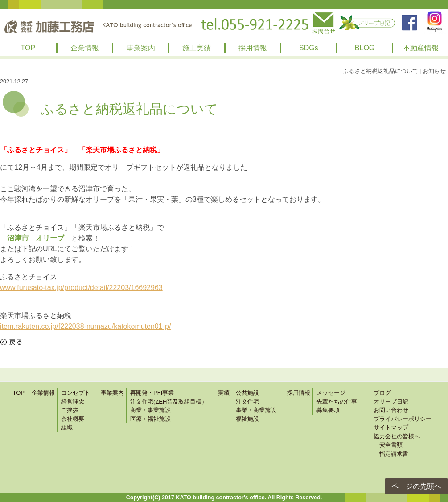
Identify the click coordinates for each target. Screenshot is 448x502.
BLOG (365, 48)
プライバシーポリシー (403, 419)
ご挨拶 (70, 410)
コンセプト (76, 393)
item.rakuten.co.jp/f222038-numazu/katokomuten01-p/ (85, 326)
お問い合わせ (391, 410)
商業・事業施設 (150, 410)
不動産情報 (421, 48)
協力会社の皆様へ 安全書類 (397, 441)
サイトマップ (391, 427)
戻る (11, 342)
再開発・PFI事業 (152, 393)
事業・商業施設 (256, 410)
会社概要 (73, 419)
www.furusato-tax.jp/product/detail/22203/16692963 (81, 288)
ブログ (382, 393)
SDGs (309, 48)
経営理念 (73, 402)
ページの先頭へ (416, 486)
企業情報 (85, 48)
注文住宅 (247, 402)
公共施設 (247, 393)
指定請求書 (391, 454)
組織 (67, 427)
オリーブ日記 (391, 402)
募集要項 (328, 410)
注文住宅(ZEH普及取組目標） (169, 402)
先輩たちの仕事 (337, 402)
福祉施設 (247, 419)
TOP (28, 48)
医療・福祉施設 (150, 419)
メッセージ (331, 393)
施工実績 (197, 48)
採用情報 (253, 48)
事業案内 (141, 48)
